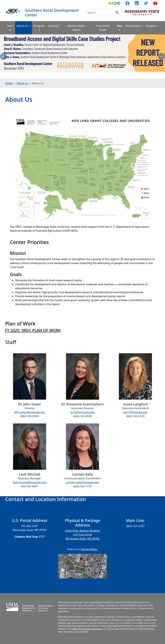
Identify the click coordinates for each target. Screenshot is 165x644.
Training (53, 26)
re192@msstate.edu (82, 412)
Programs (39, 28)
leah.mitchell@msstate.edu (30, 482)
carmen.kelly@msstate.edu (83, 482)
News (119, 28)
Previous (3, 56)
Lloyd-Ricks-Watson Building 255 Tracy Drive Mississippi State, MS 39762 (82, 535)
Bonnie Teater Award (76, 28)
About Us (24, 26)
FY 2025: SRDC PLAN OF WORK (33, 330)
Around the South (103, 28)
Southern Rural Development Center (52, 13)
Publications (133, 26)
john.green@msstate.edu (30, 412)
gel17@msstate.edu (135, 412)
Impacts (151, 26)
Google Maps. (89, 549)
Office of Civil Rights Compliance (87, 629)
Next (162, 56)
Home (10, 28)
